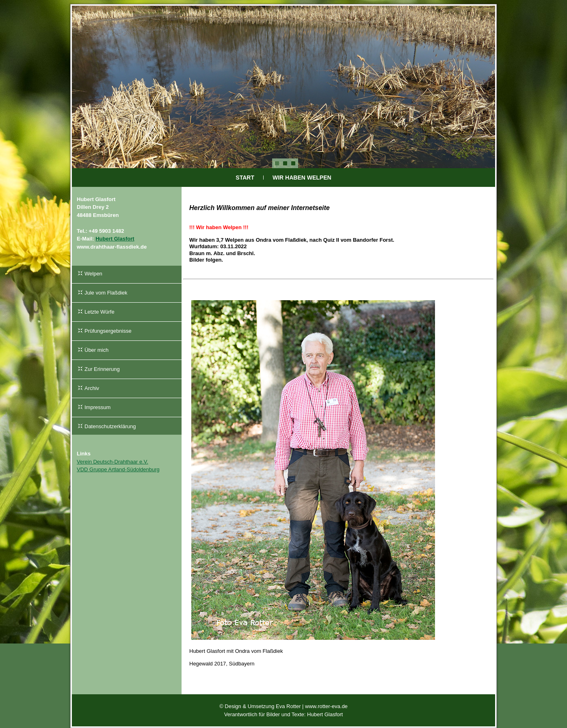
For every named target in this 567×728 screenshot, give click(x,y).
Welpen (93, 274)
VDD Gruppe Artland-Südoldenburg (118, 469)
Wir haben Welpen (302, 178)
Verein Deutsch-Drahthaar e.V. (113, 462)
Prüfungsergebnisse (108, 331)
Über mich (96, 350)
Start (245, 178)
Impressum (97, 407)
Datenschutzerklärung (110, 426)
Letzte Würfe (100, 312)
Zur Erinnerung (102, 369)
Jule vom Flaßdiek (106, 293)
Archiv (92, 388)
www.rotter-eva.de (326, 706)
